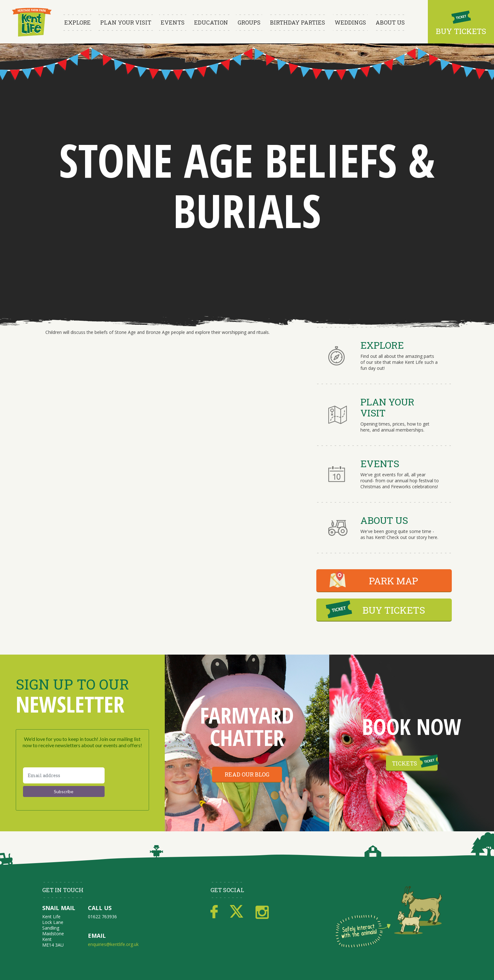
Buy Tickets (461, 31)
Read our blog (247, 774)
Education (211, 22)
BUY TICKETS (394, 610)
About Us (390, 22)
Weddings (350, 22)
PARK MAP (393, 581)
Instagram (262, 912)
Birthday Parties (298, 22)
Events (173, 22)
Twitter (237, 912)
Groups (249, 22)
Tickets (405, 763)
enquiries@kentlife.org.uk (113, 944)
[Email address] (64, 775)
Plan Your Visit (126, 22)
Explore (78, 22)
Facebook (214, 912)
